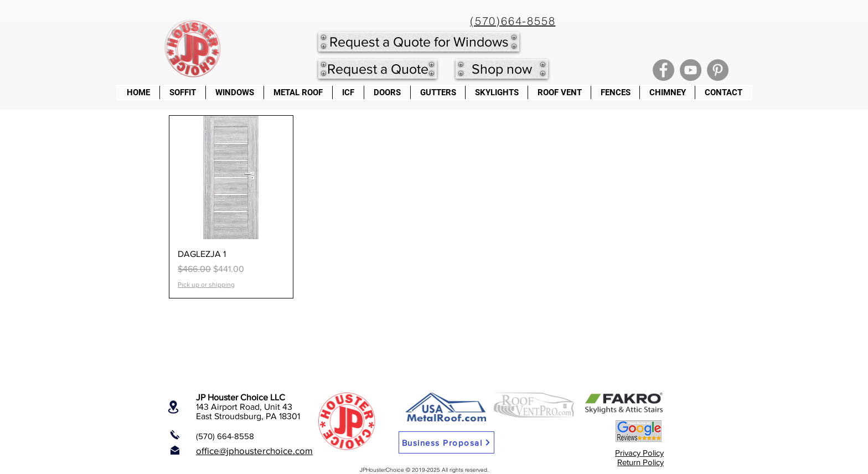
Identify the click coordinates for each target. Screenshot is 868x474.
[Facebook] (663, 70)
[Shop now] (502, 69)
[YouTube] (691, 70)
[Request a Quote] (378, 69)
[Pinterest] (718, 70)
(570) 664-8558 (225, 436)
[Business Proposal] (446, 442)
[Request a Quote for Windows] (419, 42)
